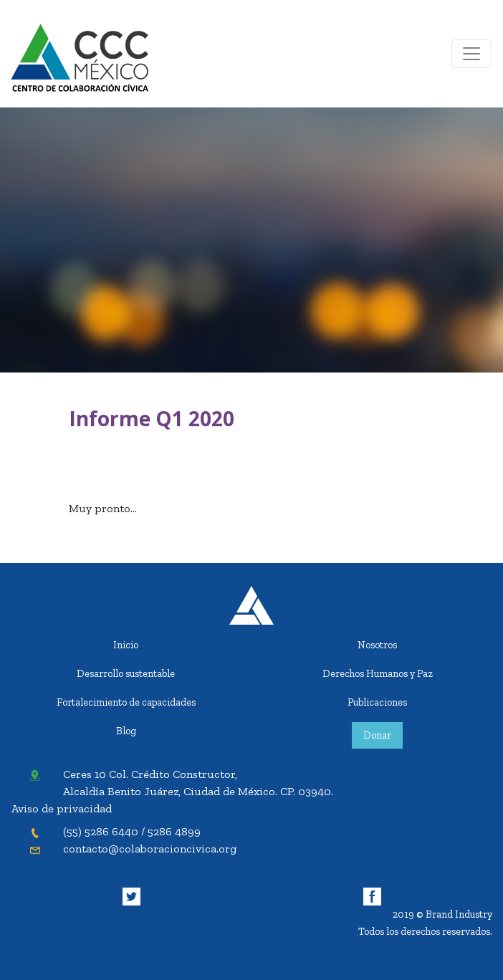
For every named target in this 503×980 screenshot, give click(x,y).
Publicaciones (377, 702)
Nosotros (377, 645)
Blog (126, 731)
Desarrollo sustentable (126, 673)
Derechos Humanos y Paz (378, 673)
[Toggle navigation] (471, 54)
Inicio (126, 645)
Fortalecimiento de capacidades (126, 702)
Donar (377, 735)
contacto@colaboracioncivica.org (150, 849)
